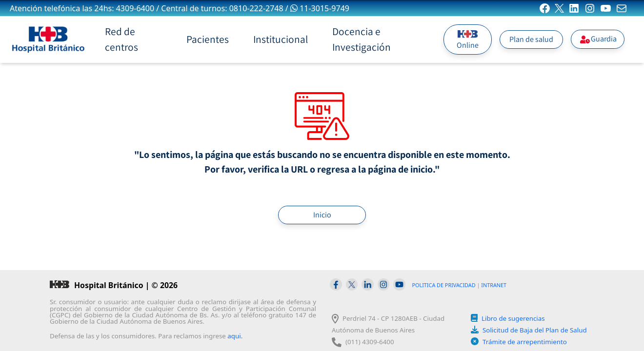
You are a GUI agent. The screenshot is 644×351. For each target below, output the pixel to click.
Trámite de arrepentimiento (525, 342)
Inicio (322, 215)
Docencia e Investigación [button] (362, 39)
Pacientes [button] (208, 39)
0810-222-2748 (256, 8)
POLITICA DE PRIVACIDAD (444, 285)
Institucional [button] (281, 39)
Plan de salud (531, 39)
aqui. (235, 336)
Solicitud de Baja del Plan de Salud (535, 330)
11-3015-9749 (320, 8)
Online (468, 39)
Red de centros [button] (121, 39)
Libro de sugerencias (513, 318)
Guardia (598, 39)
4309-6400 (135, 8)
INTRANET (494, 285)
